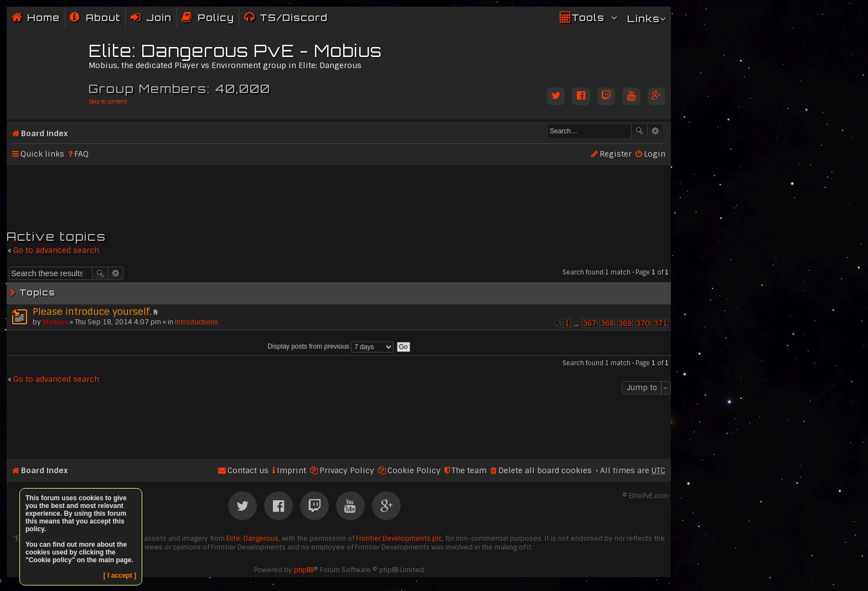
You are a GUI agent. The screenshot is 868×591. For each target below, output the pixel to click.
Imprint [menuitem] (291, 470)
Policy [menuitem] (216, 17)
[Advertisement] (339, 193)
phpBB (304, 570)
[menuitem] (95, 17)
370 (643, 323)
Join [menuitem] (159, 17)
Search (639, 131)
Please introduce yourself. (92, 312)
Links (644, 19)
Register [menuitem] (616, 154)
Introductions (197, 322)
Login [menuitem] (655, 154)
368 (607, 323)
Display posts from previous (330, 346)
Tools (588, 17)
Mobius (55, 322)
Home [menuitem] (43, 17)
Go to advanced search (56, 250)
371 (660, 323)
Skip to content (108, 102)
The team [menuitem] (469, 470)
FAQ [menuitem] (81, 154)
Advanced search (655, 131)
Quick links (42, 154)
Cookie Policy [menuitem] (414, 470)
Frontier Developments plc (399, 538)
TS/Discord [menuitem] (294, 17)
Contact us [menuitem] (248, 470)
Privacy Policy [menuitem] (347, 470)
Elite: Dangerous (252, 538)
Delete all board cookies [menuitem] (545, 470)
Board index (44, 133)
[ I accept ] (120, 576)
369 (625, 323)
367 (590, 323)
